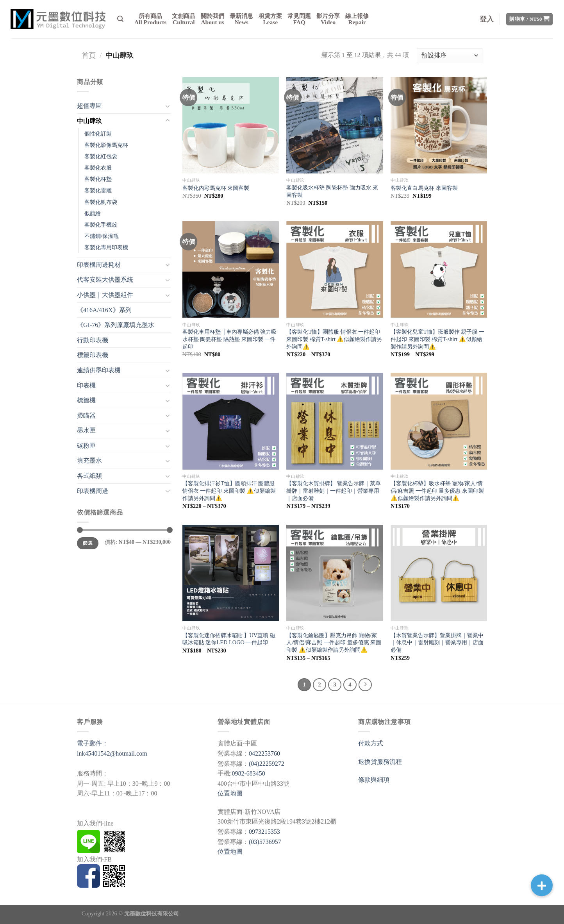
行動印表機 (93, 340)
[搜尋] (120, 19)
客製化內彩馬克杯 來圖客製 (216, 188)
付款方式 (371, 743)
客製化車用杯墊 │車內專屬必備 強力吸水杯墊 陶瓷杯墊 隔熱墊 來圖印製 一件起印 (229, 339)
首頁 (89, 55)
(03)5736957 (265, 842)
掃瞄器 (86, 416)
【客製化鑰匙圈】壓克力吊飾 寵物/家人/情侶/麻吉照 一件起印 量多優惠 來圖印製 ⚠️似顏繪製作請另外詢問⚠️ (334, 643)
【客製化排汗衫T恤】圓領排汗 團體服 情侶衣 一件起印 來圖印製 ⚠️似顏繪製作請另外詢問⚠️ (229, 491)
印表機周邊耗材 (99, 265)
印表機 (86, 385)
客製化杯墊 (98, 179)
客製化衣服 (98, 168)
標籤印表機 (93, 355)
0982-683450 (248, 773)
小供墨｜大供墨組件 (105, 295)
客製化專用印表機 (106, 247)
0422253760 (264, 753)
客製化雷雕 (98, 190)
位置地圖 (230, 793)
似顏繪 (93, 213)
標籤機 (86, 400)
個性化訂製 (98, 134)
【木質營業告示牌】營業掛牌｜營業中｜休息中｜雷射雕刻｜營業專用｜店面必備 (437, 643)
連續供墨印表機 (99, 370)
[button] (542, 885)
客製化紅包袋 (101, 156)
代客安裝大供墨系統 (105, 280)
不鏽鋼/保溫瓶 (102, 236)
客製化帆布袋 (101, 202)
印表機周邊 (93, 491)
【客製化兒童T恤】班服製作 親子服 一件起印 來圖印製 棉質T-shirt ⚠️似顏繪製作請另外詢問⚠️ (437, 339)
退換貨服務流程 (380, 762)
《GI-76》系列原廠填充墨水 (116, 325)
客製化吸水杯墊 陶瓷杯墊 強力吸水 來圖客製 (332, 191)
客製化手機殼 (101, 225)
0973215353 (264, 832)
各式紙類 (89, 476)
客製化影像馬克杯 (106, 145)
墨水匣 (86, 430)
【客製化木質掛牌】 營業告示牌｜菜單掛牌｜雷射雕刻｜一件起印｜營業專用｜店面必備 (334, 491)
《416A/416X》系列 (104, 310)
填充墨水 (89, 460)
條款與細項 (374, 780)
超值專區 (89, 106)
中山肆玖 (89, 121)
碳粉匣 (86, 446)
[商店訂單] (450, 56)
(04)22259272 (267, 764)
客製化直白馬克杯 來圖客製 (424, 188)
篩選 (88, 543)
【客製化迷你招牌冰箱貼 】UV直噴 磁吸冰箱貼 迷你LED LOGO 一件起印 (229, 639)
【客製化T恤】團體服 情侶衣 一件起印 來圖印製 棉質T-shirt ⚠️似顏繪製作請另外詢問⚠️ (334, 339)
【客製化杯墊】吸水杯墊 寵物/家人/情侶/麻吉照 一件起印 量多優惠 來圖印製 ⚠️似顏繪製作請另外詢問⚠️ (437, 491)
